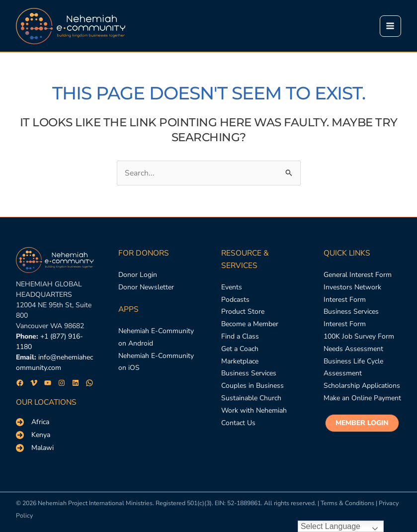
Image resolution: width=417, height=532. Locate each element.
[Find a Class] (240, 337)
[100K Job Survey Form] (359, 337)
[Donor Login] (138, 275)
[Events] (232, 288)
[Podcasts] (235, 300)
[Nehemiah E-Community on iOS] (157, 362)
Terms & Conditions (347, 503)
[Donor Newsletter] (146, 288)
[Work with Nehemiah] (254, 411)
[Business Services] (249, 374)
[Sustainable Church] (251, 399)
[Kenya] (33, 435)
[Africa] (33, 422)
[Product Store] (243, 312)
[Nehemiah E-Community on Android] (157, 338)
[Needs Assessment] (353, 349)
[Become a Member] (250, 324)
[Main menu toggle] (390, 26)
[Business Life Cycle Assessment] (362, 368)
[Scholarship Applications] (362, 386)
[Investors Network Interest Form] (362, 294)
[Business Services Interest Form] (362, 318)
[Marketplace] (240, 362)
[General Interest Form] (358, 275)
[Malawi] (35, 448)
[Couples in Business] (252, 386)
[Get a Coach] (240, 349)
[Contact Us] (238, 423)
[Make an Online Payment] (362, 399)
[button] (362, 423)
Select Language (331, 526)
